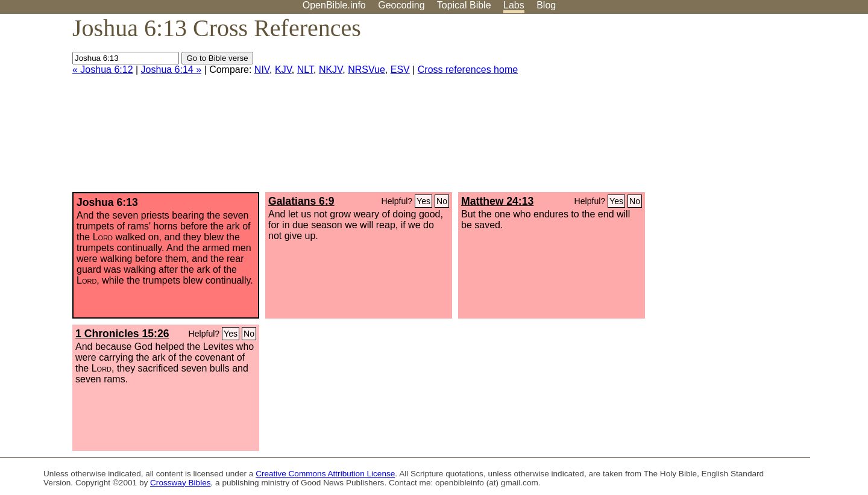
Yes (423, 201)
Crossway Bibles (180, 483)
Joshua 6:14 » (171, 70)
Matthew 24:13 (497, 201)
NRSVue (366, 70)
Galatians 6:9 (301, 201)
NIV (262, 70)
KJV (283, 70)
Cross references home (468, 70)
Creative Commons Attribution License (325, 474)
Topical (464, 5)
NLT (305, 70)
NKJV (331, 70)
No (442, 201)
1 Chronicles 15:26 (122, 334)
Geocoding (401, 5)
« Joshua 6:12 (103, 70)
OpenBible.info (334, 5)
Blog (546, 5)
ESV (400, 70)
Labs (514, 5)
